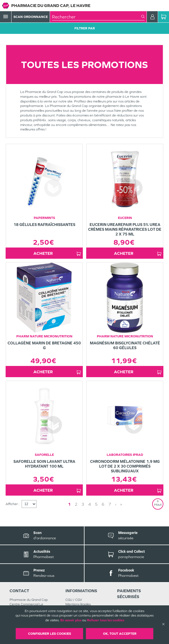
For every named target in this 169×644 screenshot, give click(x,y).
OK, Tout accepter (120, 634)
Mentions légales (78, 604)
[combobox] (97, 17)
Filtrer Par (85, 28)
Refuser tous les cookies (106, 620)
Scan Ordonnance (31, 17)
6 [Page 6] (103, 504)
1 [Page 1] (69, 504)
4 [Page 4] (90, 504)
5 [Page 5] (96, 504)
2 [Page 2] (76, 504)
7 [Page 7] (110, 504)
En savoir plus (71, 620)
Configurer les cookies (50, 634)
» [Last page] (121, 504)
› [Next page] (116, 504)
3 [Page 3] (83, 504)
